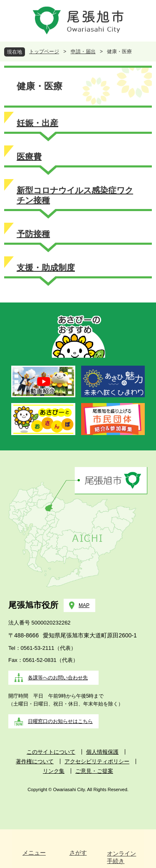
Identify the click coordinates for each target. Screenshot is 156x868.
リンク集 (54, 771)
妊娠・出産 (37, 123)
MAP (84, 605)
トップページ (44, 52)
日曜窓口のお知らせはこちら (60, 721)
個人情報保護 (102, 752)
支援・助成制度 (46, 268)
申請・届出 (83, 52)
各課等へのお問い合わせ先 (58, 678)
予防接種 (33, 234)
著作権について (35, 761)
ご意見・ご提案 (94, 771)
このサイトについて (51, 752)
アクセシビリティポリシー (97, 761)
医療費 (29, 157)
